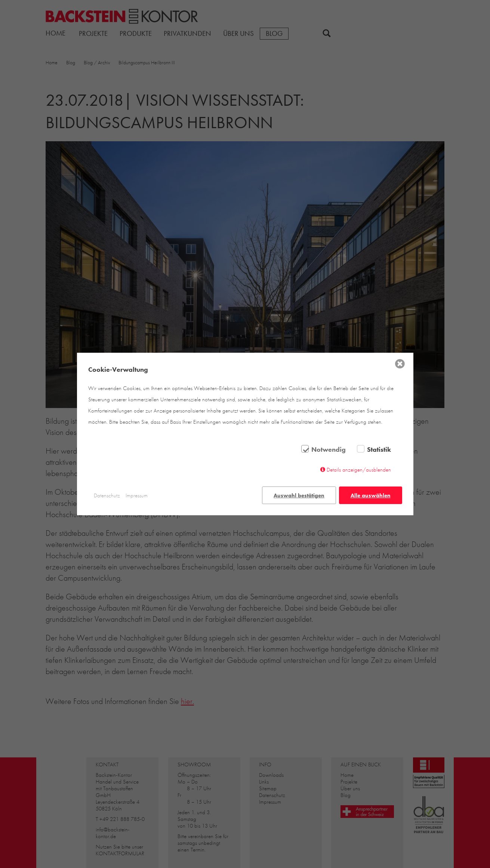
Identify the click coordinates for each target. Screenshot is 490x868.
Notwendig (329, 450)
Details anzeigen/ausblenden (359, 470)
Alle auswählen (371, 495)
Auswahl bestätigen (299, 495)
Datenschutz (107, 495)
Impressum (137, 495)
